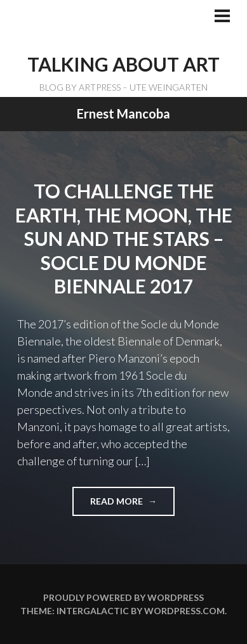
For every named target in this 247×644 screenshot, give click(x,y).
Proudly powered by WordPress (123, 597)
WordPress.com (184, 611)
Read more (122, 505)
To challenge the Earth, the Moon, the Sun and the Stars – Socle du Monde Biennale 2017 (124, 238)
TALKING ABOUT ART (123, 64)
